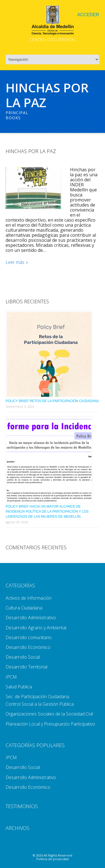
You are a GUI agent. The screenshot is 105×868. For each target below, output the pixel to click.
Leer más (15, 262)
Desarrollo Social (23, 657)
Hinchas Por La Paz (31, 151)
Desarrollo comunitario (29, 637)
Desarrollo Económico (28, 647)
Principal (17, 113)
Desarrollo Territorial (26, 667)
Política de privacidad (53, 859)
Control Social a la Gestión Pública (40, 704)
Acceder (88, 15)
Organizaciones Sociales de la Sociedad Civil (49, 714)
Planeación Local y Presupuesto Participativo (50, 724)
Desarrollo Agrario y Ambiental (36, 628)
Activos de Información (29, 598)
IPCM (11, 677)
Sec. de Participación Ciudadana (37, 696)
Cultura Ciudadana (24, 608)
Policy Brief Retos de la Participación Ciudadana (52, 401)
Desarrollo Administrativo (31, 618)
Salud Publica (19, 687)
